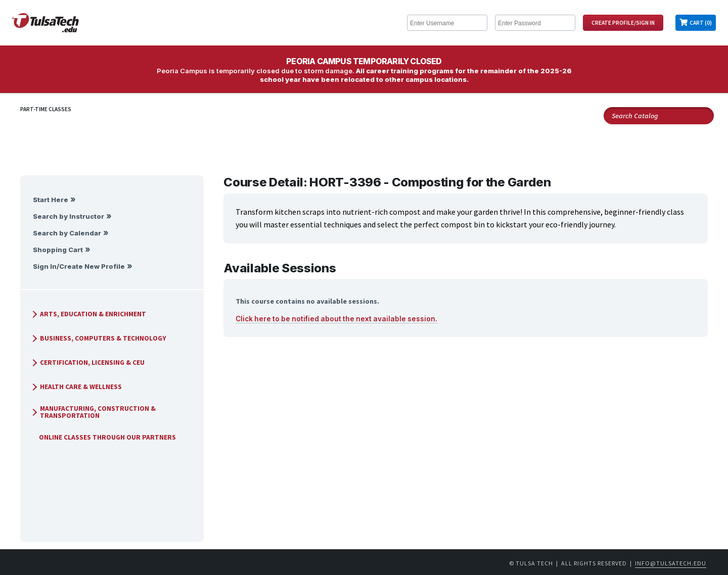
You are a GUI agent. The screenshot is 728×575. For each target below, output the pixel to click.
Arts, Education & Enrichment (88, 314)
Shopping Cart (58, 250)
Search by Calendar (67, 233)
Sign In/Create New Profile (79, 267)
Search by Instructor (69, 217)
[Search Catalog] (659, 116)
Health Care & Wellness (76, 387)
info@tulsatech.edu (671, 563)
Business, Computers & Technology (98, 338)
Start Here (51, 200)
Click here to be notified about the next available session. (336, 319)
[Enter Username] (447, 23)
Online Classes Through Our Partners (103, 437)
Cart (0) (701, 23)
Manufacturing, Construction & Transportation (93, 412)
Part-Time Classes (46, 109)
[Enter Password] (535, 23)
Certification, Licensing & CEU (87, 363)
